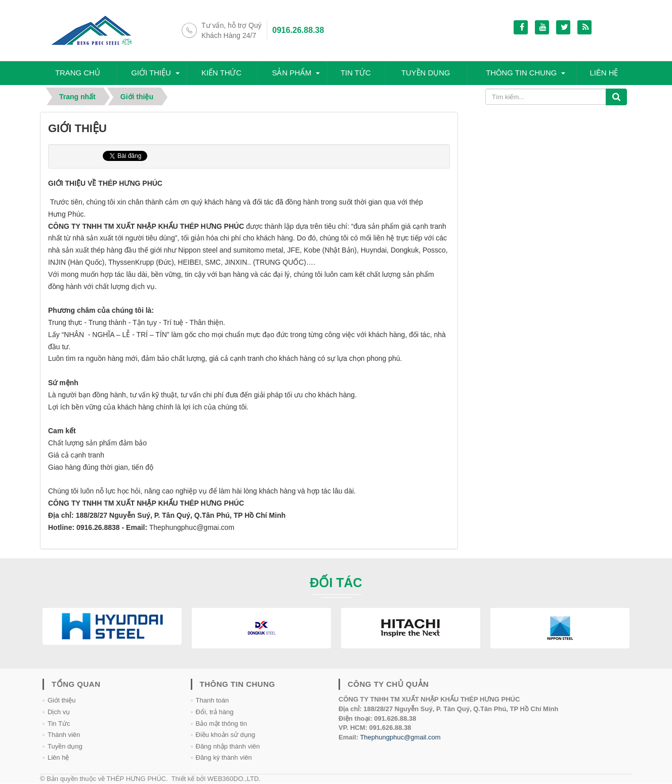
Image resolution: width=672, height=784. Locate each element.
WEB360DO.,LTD (233, 779)
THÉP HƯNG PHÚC (136, 779)
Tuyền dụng (425, 73)
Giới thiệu (152, 73)
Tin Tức (59, 724)
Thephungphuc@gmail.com (400, 737)
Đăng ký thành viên (224, 758)
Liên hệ (605, 73)
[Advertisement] (548, 176)
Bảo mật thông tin (221, 724)
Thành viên (64, 735)
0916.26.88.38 (298, 30)
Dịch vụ (59, 712)
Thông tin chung (521, 73)
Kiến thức (222, 73)
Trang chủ (78, 73)
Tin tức (356, 73)
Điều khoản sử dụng (226, 735)
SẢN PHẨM (292, 73)
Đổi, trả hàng (215, 712)
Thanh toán (213, 701)
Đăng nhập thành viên (228, 746)
